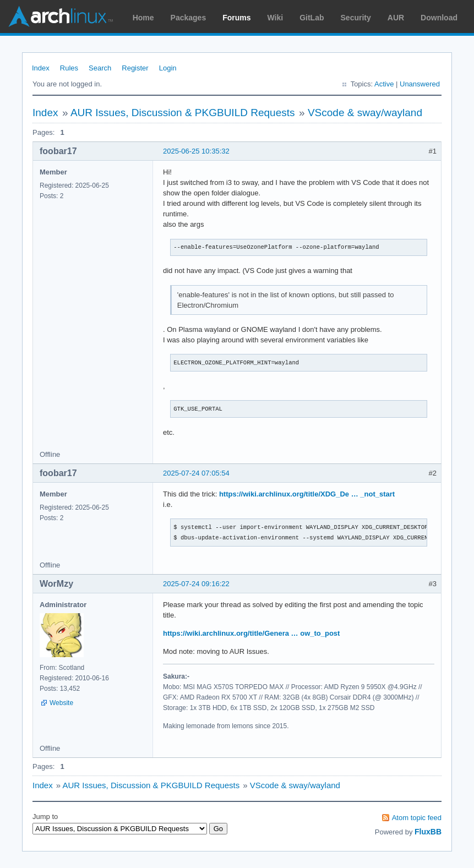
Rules (69, 68)
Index (41, 68)
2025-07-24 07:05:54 (196, 473)
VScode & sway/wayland (365, 113)
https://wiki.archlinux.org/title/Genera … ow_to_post (251, 633)
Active (384, 84)
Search (100, 68)
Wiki (276, 18)
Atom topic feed (417, 818)
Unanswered (420, 84)
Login (168, 68)
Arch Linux (61, 17)
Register (135, 68)
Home (143, 18)
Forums (236, 18)
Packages (189, 18)
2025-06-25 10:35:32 (196, 151)
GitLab (312, 18)
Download (439, 18)
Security (356, 18)
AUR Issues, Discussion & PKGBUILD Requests (183, 113)
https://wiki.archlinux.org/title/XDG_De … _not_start (307, 494)
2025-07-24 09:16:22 (196, 584)
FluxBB (428, 832)
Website (61, 703)
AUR (396, 18)
